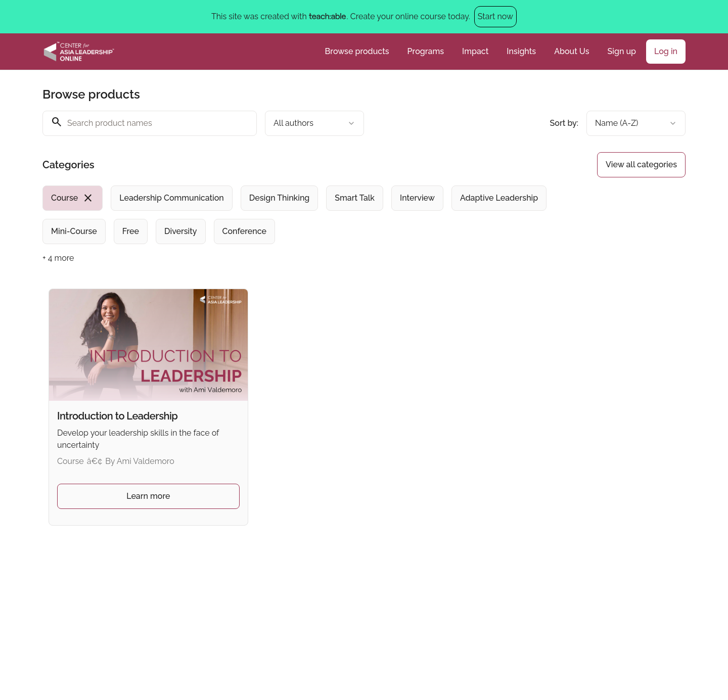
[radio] (73, 198)
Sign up (622, 51)
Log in (666, 51)
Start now (495, 16)
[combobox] (314, 123)
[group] (323, 215)
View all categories (641, 165)
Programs (426, 51)
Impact (475, 51)
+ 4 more (58, 258)
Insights (521, 51)
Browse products (357, 51)
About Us (572, 51)
